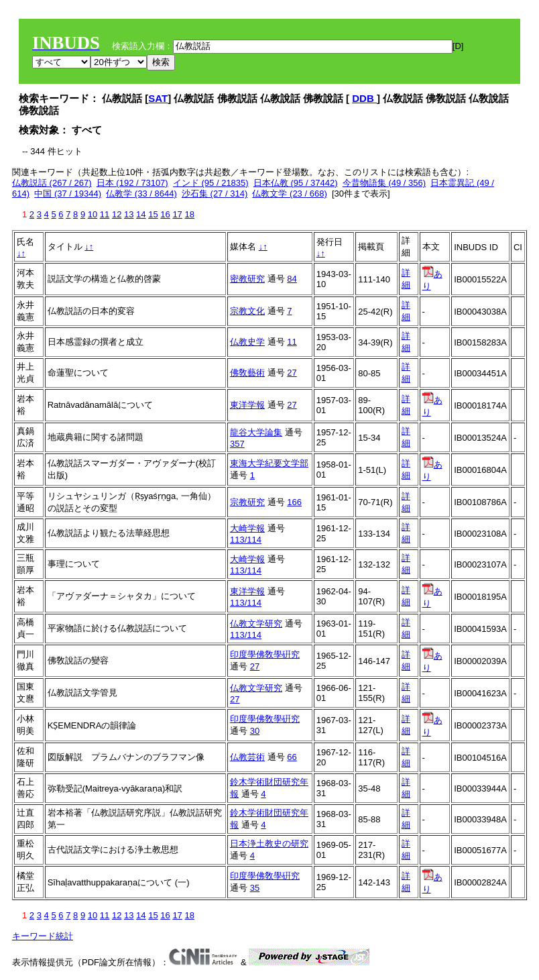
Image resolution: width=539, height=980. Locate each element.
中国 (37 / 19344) (68, 194)
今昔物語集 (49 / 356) (384, 183)
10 (93, 214)
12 (117, 214)
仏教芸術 (247, 757)
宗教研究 (247, 502)
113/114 (246, 540)
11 (105, 214)
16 (165, 214)
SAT (158, 98)
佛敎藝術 (247, 373)
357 (237, 444)
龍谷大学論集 (256, 432)
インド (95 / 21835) (211, 183)
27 (292, 373)
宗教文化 (247, 311)
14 (141, 214)
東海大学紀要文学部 (269, 463)
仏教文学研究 (256, 623)
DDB (364, 98)
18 (189, 214)
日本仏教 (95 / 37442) (296, 183)
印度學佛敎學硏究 (265, 654)
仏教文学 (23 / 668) (289, 194)
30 (255, 731)
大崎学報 (247, 528)
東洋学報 (247, 405)
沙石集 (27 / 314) (215, 194)
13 (129, 214)
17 (177, 214)
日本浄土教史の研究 (269, 843)
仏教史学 (247, 342)
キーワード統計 (43, 936)
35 (255, 888)
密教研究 (247, 279)
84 (292, 279)
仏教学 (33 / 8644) (141, 194)
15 (153, 214)
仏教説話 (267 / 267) (52, 183)
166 (294, 502)
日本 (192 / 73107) (132, 183)
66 (292, 757)
